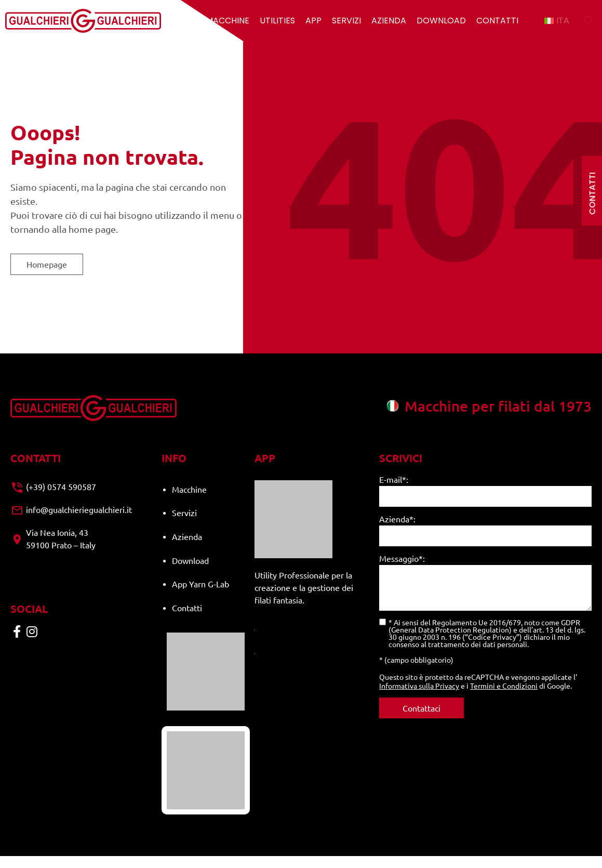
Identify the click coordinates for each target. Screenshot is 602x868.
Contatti (497, 21)
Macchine (228, 21)
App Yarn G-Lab (200, 569)
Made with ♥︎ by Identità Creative (547, 852)
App (313, 21)
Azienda (389, 21)
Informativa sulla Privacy (419, 686)
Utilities (277, 21)
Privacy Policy (409, 852)
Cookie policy (463, 852)
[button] (588, 21)
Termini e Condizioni (504, 686)
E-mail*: (394, 480)
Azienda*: (397, 519)
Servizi (346, 21)
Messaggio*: (402, 559)
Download (441, 21)
